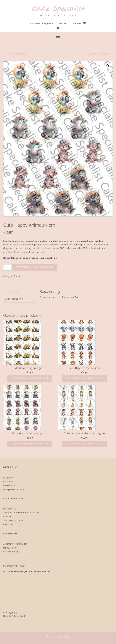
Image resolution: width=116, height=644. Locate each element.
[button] (108, 66)
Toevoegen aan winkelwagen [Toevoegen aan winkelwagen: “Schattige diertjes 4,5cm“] (84, 378)
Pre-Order (8, 524)
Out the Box (64, 637)
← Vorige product (16, 54)
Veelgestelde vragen (13, 521)
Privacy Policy (10, 548)
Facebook (8, 482)
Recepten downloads (14, 490)
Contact (7, 517)
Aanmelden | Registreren (42, 23)
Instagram (8, 478)
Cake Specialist (58, 9)
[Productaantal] (7, 267)
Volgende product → (98, 54)
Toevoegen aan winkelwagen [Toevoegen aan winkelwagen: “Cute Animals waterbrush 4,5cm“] (84, 444)
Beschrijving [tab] (11, 292)
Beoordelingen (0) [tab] (15, 299)
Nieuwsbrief (9, 486)
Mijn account (10, 509)
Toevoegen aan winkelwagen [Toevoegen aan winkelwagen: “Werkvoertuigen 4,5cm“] (30, 378)
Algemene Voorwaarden (15, 544)
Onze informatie (11, 552)
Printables (19, 276)
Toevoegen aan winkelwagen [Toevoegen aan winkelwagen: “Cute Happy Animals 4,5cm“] (30, 444)
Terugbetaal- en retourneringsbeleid (21, 513)
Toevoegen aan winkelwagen (35, 267)
